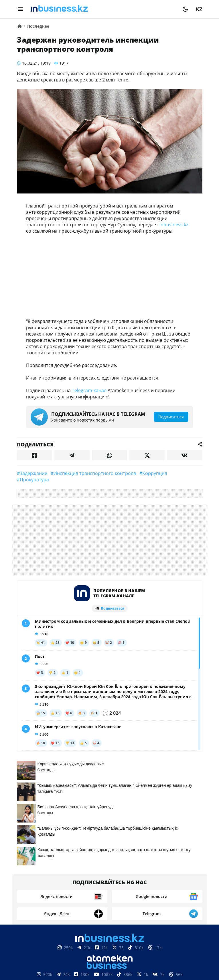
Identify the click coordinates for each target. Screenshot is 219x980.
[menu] (20, 9)
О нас (30, 969)
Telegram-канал (89, 390)
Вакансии (152, 969)
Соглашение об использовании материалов (109, 951)
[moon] (185, 9)
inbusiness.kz (174, 225)
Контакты (55, 969)
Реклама (84, 969)
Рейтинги (184, 969)
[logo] (103, 9)
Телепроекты (117, 969)
